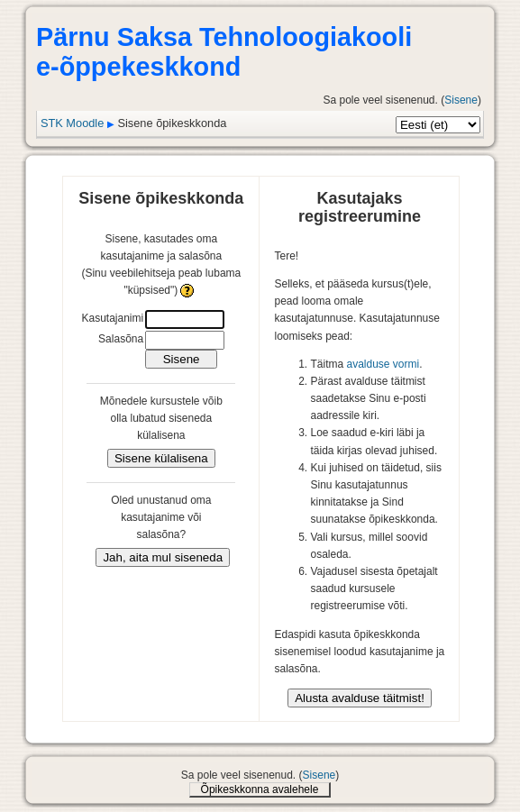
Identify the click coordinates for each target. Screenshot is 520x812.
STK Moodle (72, 123)
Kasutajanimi (112, 318)
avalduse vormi (383, 364)
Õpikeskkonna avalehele (260, 789)
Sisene (461, 100)
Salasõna (121, 339)
